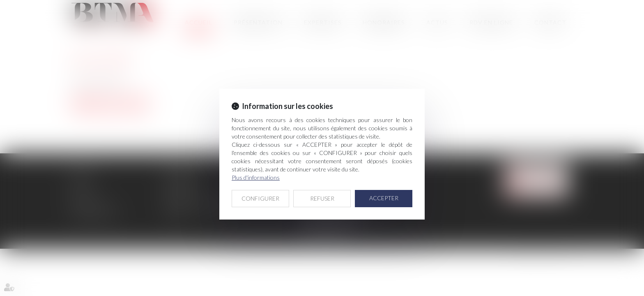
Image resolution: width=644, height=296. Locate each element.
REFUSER (322, 198)
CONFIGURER (260, 198)
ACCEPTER (384, 198)
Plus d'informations (256, 177)
